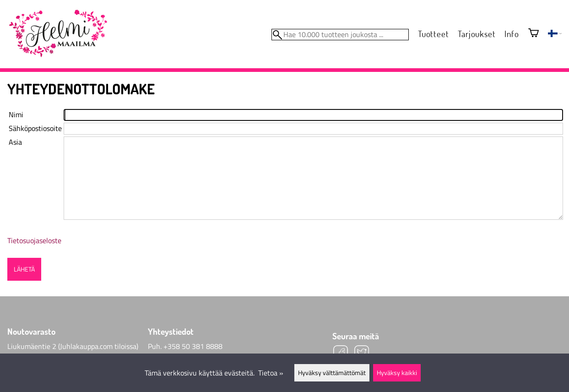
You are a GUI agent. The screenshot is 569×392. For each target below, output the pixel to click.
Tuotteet (433, 34)
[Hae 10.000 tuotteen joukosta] (340, 35)
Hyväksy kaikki (397, 373)
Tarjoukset (477, 34)
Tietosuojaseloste (34, 240)
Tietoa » (271, 373)
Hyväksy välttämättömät (332, 373)
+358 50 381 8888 (193, 346)
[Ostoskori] (534, 34)
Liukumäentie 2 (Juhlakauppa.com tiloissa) (73, 346)
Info (512, 34)
